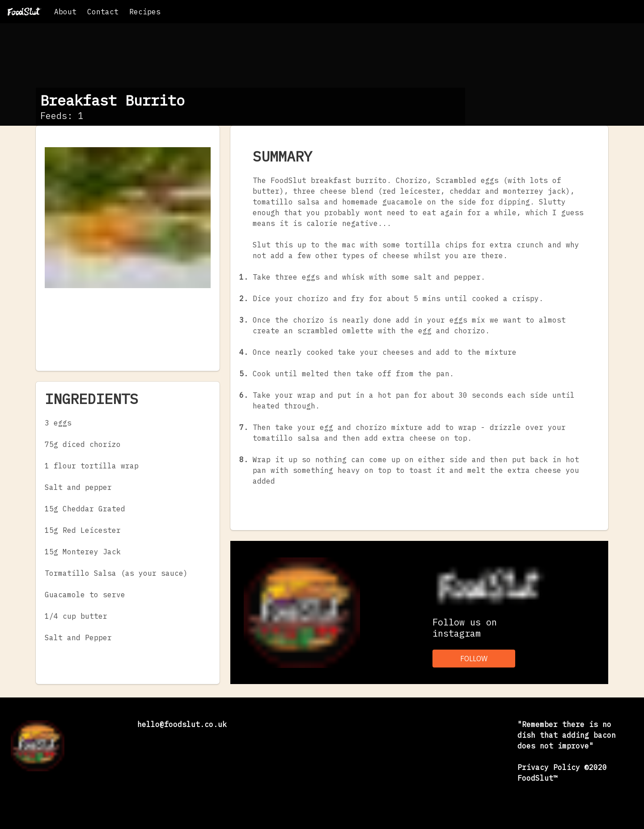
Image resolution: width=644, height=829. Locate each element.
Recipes (145, 12)
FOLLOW (474, 659)
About (65, 12)
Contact (103, 12)
